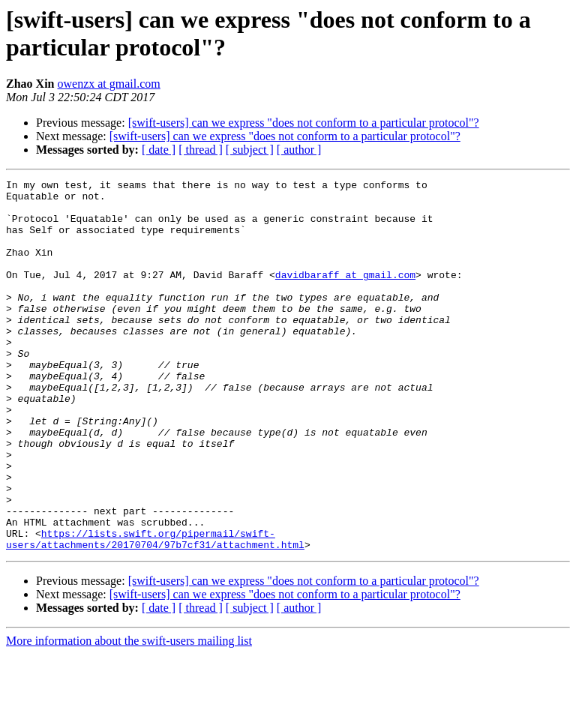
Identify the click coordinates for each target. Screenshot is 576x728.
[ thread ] (201, 150)
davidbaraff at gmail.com (345, 295)
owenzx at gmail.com (108, 84)
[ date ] (159, 150)
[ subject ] (250, 150)
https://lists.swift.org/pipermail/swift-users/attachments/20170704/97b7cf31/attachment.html (155, 612)
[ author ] (299, 150)
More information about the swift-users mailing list (129, 715)
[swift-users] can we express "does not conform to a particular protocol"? (304, 123)
